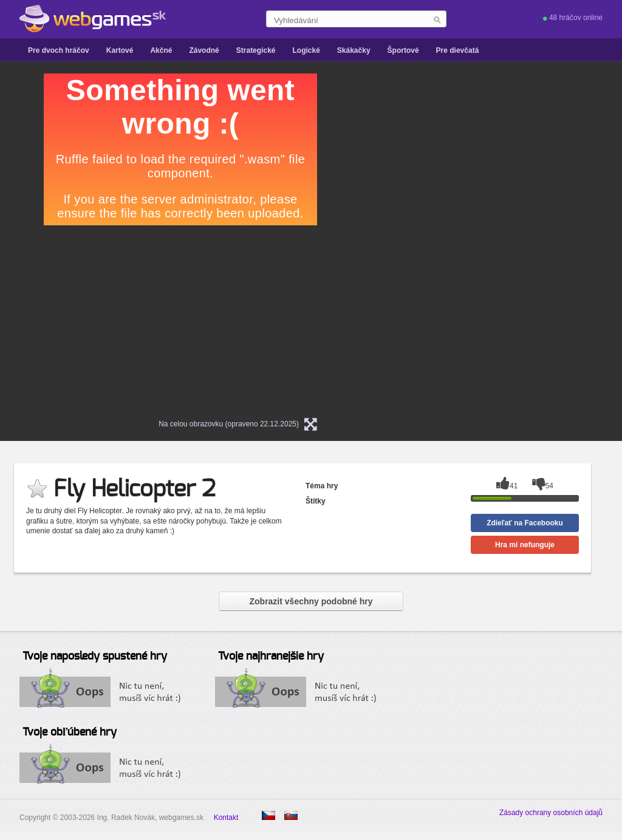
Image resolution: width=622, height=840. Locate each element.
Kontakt (226, 818)
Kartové (120, 50)
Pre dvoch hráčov (59, 50)
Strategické (256, 50)
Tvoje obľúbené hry (70, 732)
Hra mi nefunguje (525, 545)
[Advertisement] (487, 149)
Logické (306, 50)
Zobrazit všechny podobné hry (311, 601)
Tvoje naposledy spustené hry (95, 657)
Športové (403, 50)
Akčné (161, 50)
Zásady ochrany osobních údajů (551, 813)
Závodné (204, 50)
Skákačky (354, 50)
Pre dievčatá (458, 50)
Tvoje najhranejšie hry (271, 657)
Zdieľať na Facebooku (525, 523)
